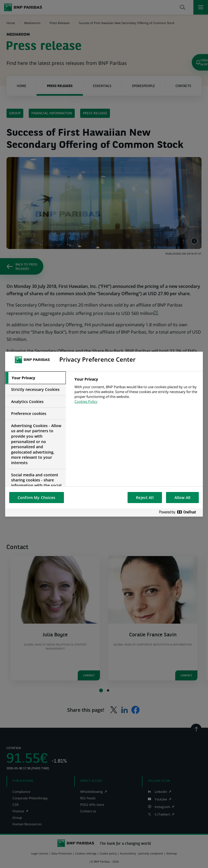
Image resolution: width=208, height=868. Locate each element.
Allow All (182, 498)
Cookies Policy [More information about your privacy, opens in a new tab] (86, 401)
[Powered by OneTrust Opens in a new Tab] (180, 512)
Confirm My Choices (37, 498)
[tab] (35, 378)
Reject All (145, 498)
